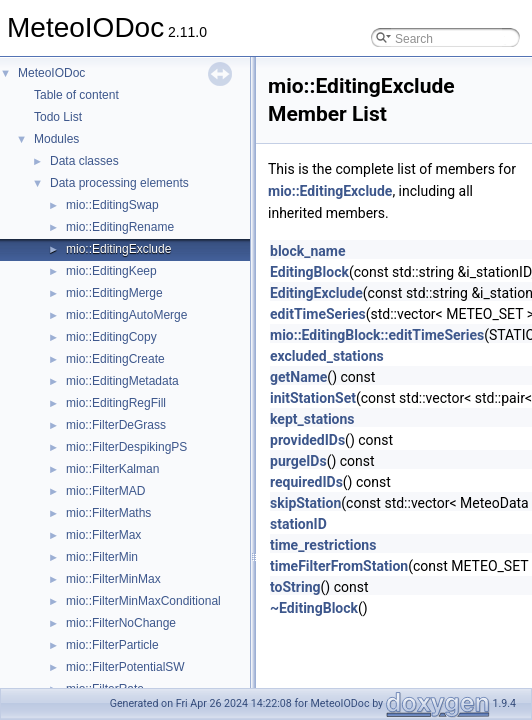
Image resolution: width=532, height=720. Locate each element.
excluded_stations (327, 356)
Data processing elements (119, 183)
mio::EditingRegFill (116, 403)
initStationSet (313, 398)
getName (298, 377)
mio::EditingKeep (111, 271)
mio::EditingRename (120, 227)
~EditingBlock (314, 608)
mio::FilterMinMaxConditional (143, 601)
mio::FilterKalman (112, 469)
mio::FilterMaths (108, 513)
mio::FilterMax (103, 535)
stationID (298, 524)
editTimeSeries (318, 314)
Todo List (58, 117)
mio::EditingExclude (118, 249)
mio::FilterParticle (112, 645)
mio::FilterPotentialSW (125, 667)
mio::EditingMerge (114, 293)
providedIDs (307, 440)
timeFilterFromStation (339, 566)
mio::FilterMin (102, 557)
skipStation (305, 503)
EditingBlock (309, 272)
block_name (308, 251)
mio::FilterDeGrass (116, 425)
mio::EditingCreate (115, 359)
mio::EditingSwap (112, 205)
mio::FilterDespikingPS (126, 447)
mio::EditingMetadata (122, 381)
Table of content (76, 95)
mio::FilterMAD (105, 491)
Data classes (84, 161)
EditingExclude (316, 293)
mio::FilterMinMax (113, 579)
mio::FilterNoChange (121, 623)
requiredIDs (306, 482)
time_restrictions (323, 545)
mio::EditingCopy (111, 337)
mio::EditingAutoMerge (126, 315)
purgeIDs (298, 461)
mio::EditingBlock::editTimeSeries (377, 335)
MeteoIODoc (51, 73)
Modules (56, 139)
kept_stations (312, 419)
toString (295, 587)
